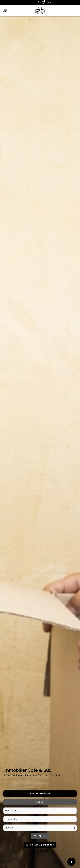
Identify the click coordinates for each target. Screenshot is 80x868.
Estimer (40, 809)
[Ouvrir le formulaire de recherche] (40, 843)
